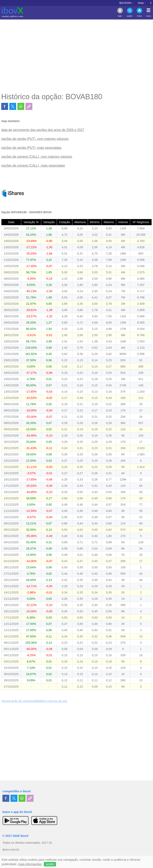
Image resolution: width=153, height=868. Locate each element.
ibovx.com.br (11, 850)
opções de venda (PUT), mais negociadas (31, 148)
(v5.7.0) (47, 843)
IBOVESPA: (137, 3)
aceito (50, 864)
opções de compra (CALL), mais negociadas (33, 166)
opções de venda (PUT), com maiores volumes (35, 139)
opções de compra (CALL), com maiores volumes (37, 157)
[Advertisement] (76, 56)
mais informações (30, 864)
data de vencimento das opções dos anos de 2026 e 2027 (43, 130)
